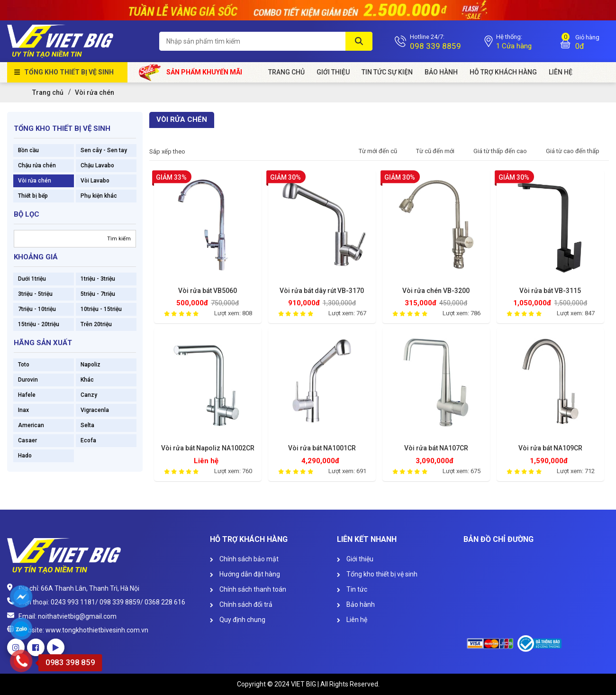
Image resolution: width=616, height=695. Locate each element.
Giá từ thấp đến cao (500, 151)
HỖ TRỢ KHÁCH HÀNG (503, 72)
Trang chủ (286, 72)
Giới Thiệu (333, 72)
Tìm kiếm (119, 239)
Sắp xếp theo (167, 151)
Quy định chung (238, 620)
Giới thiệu (355, 559)
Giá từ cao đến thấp (573, 151)
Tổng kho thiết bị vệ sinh (69, 72)
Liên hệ (352, 620)
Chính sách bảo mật (244, 559)
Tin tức (352, 589)
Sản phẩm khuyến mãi (191, 72)
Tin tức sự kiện (387, 72)
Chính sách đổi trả (241, 604)
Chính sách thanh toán (248, 589)
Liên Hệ (561, 72)
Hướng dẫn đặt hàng (245, 574)
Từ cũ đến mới (435, 151)
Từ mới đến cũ (378, 151)
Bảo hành (441, 72)
